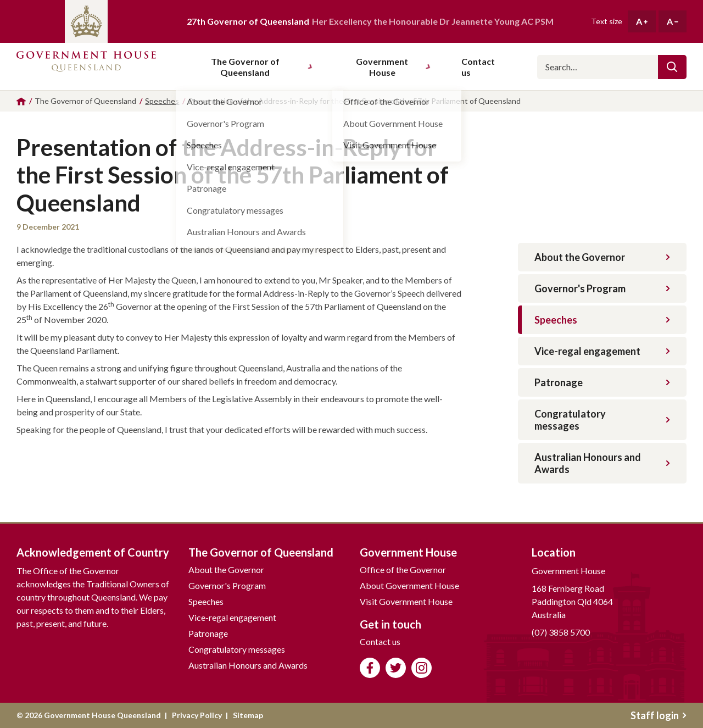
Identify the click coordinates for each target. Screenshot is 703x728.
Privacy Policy (197, 715)
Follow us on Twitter (396, 668)
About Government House (409, 585)
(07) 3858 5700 (561, 632)
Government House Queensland (86, 62)
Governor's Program (602, 288)
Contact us (380, 641)
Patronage (602, 382)
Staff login (659, 715)
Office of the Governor (403, 569)
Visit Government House (406, 601)
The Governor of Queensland (262, 67)
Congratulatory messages (602, 420)
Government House (393, 67)
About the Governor (602, 257)
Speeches (602, 320)
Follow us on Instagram (422, 668)
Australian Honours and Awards (602, 463)
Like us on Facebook (370, 668)
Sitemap (248, 715)
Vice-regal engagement (602, 351)
